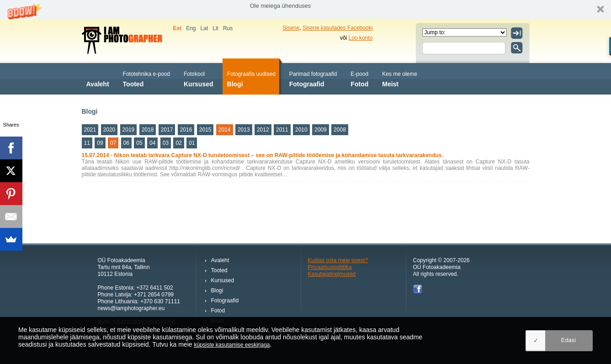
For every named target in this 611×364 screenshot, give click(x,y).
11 (87, 143)
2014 (225, 130)
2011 (282, 130)
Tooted (146, 78)
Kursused (199, 78)
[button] (305, 9)
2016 (186, 130)
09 (100, 143)
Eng (191, 28)
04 (152, 143)
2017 (167, 130)
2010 (301, 130)
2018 (148, 130)
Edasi (568, 340)
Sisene (291, 28)
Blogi (251, 78)
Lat (205, 28)
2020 (109, 130)
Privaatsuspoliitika (330, 267)
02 (178, 143)
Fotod (359, 78)
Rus (228, 28)
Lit (215, 28)
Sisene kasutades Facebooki (337, 28)
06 (126, 143)
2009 (321, 130)
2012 (263, 130)
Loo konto (361, 38)
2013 (244, 130)
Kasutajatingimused (332, 274)
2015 (205, 130)
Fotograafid (313, 78)
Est (178, 28)
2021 (90, 130)
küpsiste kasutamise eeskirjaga (232, 345)
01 (192, 143)
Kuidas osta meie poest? (338, 260)
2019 (129, 130)
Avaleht (98, 78)
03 (166, 143)
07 (113, 143)
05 (139, 143)
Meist (400, 78)
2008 (340, 130)
